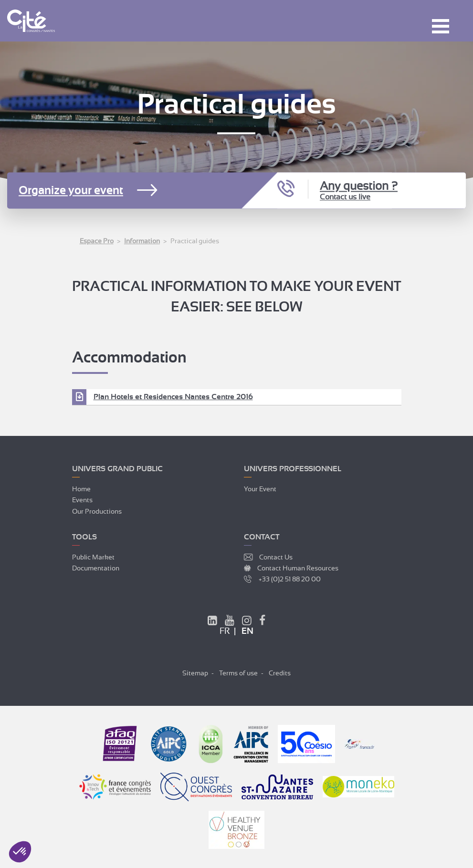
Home (81, 489)
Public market (93, 557)
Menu (441, 26)
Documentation (96, 568)
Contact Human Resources (298, 568)
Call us (287, 189)
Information (142, 241)
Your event (260, 489)
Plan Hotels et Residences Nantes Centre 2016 (173, 397)
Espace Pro (97, 241)
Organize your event (71, 191)
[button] (20, 852)
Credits (280, 673)
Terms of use (238, 673)
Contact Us (276, 557)
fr (225, 631)
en (247, 631)
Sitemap (195, 673)
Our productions (97, 511)
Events (82, 500)
